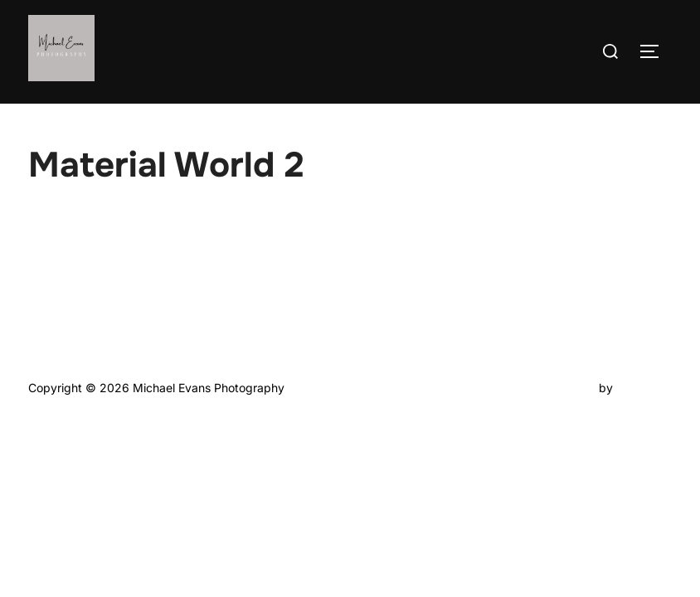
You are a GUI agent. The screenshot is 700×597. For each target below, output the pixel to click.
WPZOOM (644, 388)
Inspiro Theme (557, 388)
